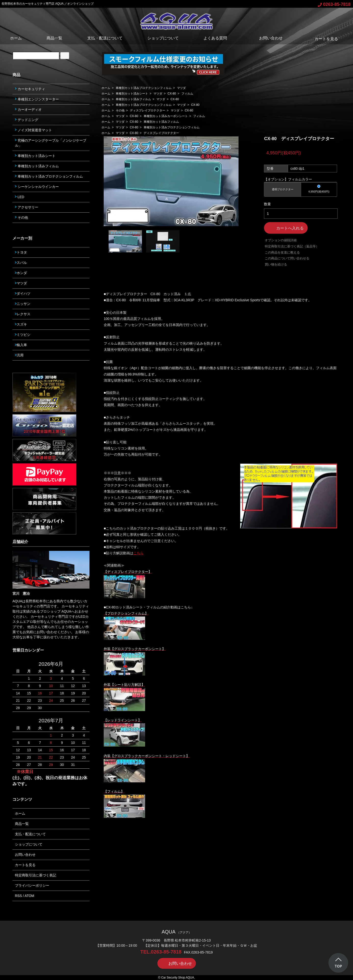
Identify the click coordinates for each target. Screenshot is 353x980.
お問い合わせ (267, 38)
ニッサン (23, 304)
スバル (21, 263)
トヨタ (21, 252)
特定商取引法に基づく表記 (36, 875)
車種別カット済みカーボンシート (166, 116)
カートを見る (323, 39)
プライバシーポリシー (32, 885)
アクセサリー (27, 207)
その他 (120, 110)
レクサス (23, 314)
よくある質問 (215, 38)
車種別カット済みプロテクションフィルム (144, 88)
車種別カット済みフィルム (133, 99)
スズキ (21, 324)
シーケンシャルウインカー (37, 187)
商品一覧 (54, 38)
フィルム (187, 94)
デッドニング (27, 120)
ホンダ (21, 273)
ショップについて (163, 38)
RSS (19, 896)
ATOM (29, 896)
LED (20, 197)
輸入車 (21, 345)
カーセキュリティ (30, 89)
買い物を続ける (276, 264)
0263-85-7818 (334, 4)
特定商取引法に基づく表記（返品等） (292, 246)
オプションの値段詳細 (281, 240)
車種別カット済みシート (132, 94)
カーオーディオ (28, 109)
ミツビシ (23, 335)
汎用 (19, 355)
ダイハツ (23, 293)
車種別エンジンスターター (37, 99)
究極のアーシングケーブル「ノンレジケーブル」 (51, 143)
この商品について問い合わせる (287, 258)
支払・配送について (105, 38)
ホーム (16, 38)
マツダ (181, 88)
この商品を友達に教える (282, 252)
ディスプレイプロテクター (148, 110)
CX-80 (172, 94)
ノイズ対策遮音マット (33, 130)
